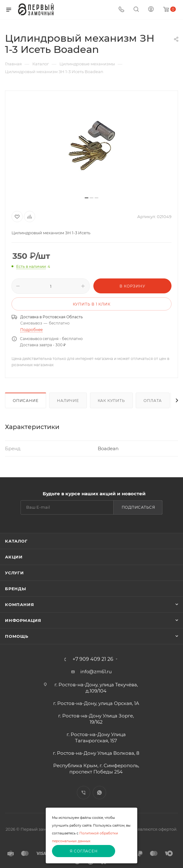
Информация (23, 620)
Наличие (68, 401)
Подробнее (31, 330)
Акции (14, 557)
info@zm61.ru (96, 672)
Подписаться (138, 507)
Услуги (14, 573)
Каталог (16, 541)
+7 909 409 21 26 (93, 659)
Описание (26, 401)
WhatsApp (99, 793)
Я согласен (84, 851)
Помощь (17, 636)
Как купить (111, 401)
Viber (84, 793)
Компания (19, 604)
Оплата (153, 401)
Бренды (16, 589)
